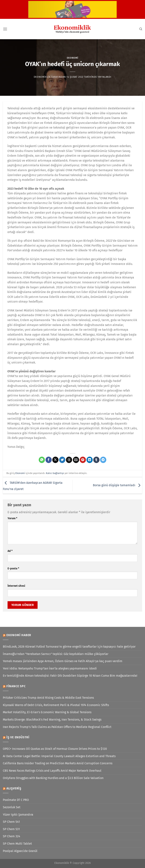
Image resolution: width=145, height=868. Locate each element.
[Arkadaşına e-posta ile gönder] (76, 460)
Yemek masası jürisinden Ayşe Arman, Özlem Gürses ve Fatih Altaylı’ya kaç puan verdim (63, 661)
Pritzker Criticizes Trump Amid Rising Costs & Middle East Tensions (48, 698)
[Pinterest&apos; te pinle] (83, 460)
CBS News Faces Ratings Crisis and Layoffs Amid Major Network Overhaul (52, 771)
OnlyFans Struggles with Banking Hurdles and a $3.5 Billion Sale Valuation (53, 778)
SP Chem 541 (11, 822)
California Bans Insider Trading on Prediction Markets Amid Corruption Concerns (58, 763)
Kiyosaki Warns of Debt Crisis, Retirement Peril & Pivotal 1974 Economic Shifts (56, 705)
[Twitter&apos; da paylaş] (62, 460)
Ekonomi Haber (19, 635)
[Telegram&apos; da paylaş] (103, 460)
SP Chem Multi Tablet (17, 844)
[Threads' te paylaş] (69, 460)
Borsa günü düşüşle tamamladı (118, 485)
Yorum (12, 518)
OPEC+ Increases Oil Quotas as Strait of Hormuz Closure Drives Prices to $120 (55, 749)
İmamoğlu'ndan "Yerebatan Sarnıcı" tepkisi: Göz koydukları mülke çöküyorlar (56, 654)
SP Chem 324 (12, 836)
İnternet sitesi (16, 586)
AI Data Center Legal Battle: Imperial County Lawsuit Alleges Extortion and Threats (59, 756)
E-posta (13, 569)
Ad (10, 551)
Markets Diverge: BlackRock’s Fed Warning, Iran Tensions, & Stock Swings (52, 720)
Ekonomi (73, 58)
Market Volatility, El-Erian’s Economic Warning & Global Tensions (47, 712)
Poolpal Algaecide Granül (20, 851)
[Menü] (5, 29)
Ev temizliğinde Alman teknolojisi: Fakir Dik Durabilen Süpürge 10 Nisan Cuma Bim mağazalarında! (70, 676)
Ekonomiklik (42, 77)
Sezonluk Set (12, 807)
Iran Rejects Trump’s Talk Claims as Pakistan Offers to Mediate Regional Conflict (57, 727)
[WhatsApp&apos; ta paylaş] (42, 460)
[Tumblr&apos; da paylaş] (96, 460)
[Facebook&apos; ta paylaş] (49, 460)
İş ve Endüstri (18, 737)
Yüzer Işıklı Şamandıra (18, 815)
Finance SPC (16, 686)
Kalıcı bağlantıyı (55, 473)
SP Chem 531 (11, 829)
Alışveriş (14, 788)
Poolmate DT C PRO (16, 800)
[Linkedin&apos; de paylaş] (90, 460)
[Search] (141, 29)
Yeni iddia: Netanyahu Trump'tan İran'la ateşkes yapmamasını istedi (50, 668)
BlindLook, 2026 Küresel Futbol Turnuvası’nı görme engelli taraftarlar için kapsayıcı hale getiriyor (69, 647)
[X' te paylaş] (55, 460)
